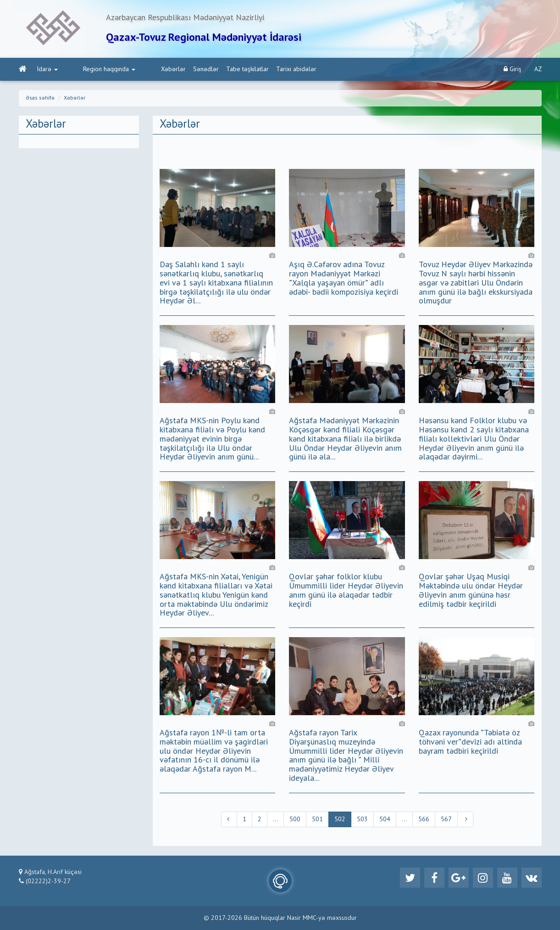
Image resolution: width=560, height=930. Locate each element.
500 (295, 819)
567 (446, 819)
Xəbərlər (137, 69)
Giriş (513, 69)
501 (317, 819)
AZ (538, 69)
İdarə (47, 69)
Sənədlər (170, 69)
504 (385, 819)
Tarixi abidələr (260, 69)
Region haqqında (91, 69)
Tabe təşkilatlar (211, 69)
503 (362, 819)
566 (424, 819)
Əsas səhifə (40, 98)
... (275, 819)
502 (340, 819)
